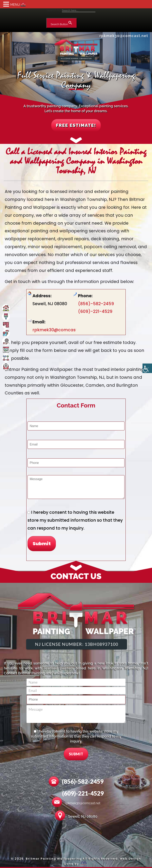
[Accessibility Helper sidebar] (147, 368)
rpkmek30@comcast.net (124, 36)
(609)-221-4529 (95, 313)
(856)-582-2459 (96, 305)
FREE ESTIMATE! (76, 126)
